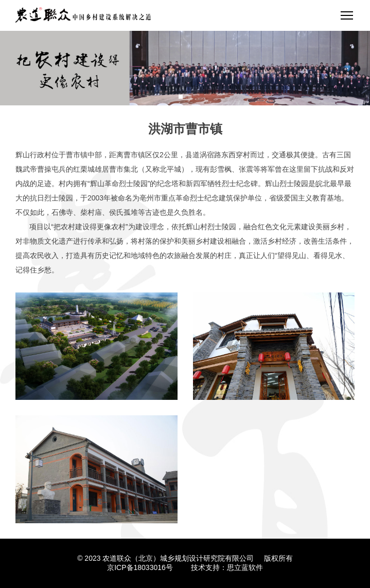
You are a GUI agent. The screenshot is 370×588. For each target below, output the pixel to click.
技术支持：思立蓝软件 (227, 567)
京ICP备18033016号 (140, 567)
